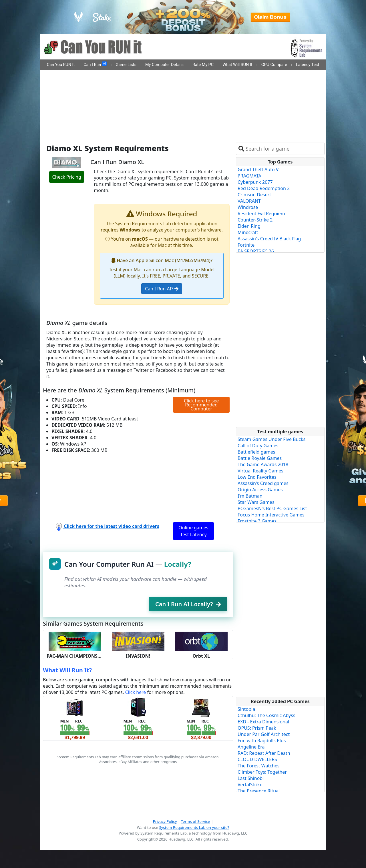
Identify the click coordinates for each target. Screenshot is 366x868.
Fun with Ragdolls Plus (262, 741)
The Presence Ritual (259, 791)
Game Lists (126, 65)
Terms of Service (196, 821)
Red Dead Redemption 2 (264, 188)
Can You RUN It (61, 65)
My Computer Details (164, 65)
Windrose (248, 207)
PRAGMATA (249, 176)
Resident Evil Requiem (261, 213)
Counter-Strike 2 (255, 220)
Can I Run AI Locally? (188, 604)
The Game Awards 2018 (263, 464)
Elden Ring (249, 226)
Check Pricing (66, 177)
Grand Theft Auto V (258, 169)
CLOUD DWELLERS (257, 759)
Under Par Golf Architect (264, 734)
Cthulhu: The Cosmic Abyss (266, 715)
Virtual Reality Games (260, 471)
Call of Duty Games (258, 446)
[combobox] (284, 149)
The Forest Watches (258, 766)
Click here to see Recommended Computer (201, 405)
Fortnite (246, 245)
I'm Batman (250, 496)
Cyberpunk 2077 (255, 182)
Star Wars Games (256, 502)
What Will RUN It (237, 65)
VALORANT (249, 201)
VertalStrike (250, 785)
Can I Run (95, 64)
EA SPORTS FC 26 (256, 251)
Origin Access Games (260, 490)
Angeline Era (251, 747)
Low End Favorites (257, 477)
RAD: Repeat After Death (264, 753)
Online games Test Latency (193, 531)
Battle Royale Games (260, 458)
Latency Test (308, 65)
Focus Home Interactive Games (271, 515)
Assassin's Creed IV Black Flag (269, 239)
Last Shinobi (251, 778)
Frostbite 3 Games (257, 521)
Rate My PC (203, 65)
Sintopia (246, 709)
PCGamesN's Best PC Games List (272, 508)
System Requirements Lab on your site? (194, 827)
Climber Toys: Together (262, 772)
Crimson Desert (254, 195)
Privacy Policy (165, 821)
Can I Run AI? (162, 289)
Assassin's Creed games (263, 483)
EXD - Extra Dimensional (263, 722)
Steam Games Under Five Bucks (271, 439)
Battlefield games (256, 452)
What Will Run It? (67, 670)
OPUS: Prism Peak (257, 728)
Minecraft (248, 232)
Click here (135, 692)
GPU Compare (274, 65)
